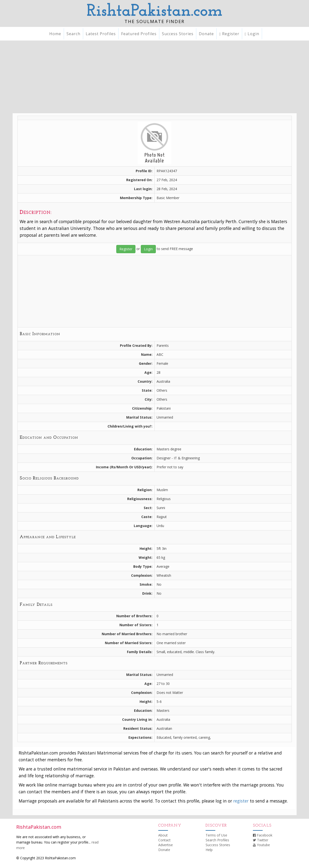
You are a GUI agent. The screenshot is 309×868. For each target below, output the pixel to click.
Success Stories (178, 34)
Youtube (261, 845)
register (241, 801)
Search (73, 34)
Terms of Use (216, 835)
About (163, 835)
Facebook (263, 835)
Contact (164, 840)
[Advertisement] (155, 77)
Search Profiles (217, 840)
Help (209, 850)
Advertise (166, 845)
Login (252, 34)
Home (55, 34)
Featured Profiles (139, 34)
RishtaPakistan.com (154, 12)
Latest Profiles (101, 34)
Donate (206, 34)
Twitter (261, 840)
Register (229, 34)
